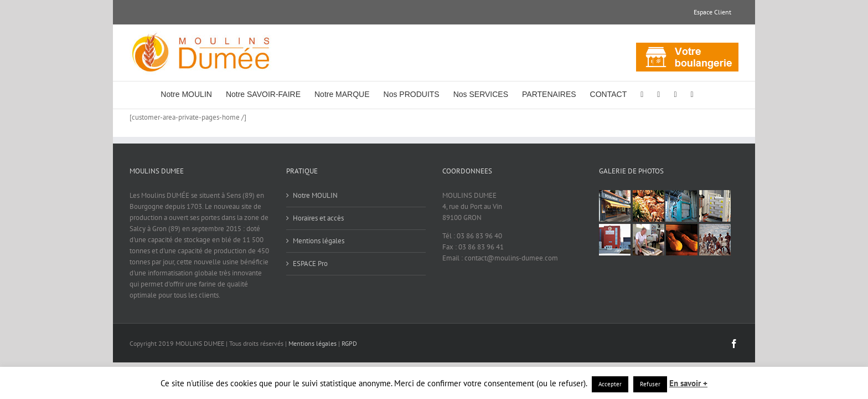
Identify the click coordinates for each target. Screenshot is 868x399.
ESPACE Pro (310, 264)
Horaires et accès (318, 218)
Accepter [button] (610, 384)
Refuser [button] (650, 384)
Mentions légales (319, 241)
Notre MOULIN (315, 195)
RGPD (349, 343)
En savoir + (688, 383)
